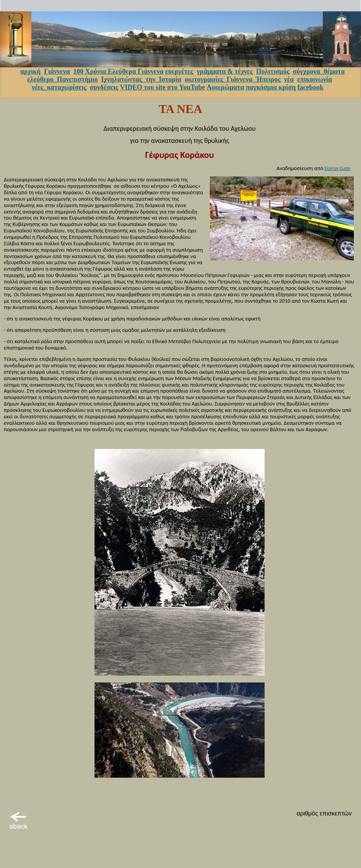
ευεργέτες (179, 71)
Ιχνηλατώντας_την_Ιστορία (141, 79)
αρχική (31, 71)
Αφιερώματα (225, 87)
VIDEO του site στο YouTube (162, 87)
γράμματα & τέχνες (225, 71)
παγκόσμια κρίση (271, 87)
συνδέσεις (104, 87)
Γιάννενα (57, 71)
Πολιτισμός (273, 71)
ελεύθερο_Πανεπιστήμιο (63, 79)
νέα (289, 79)
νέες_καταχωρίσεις (59, 87)
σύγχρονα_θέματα (319, 71)
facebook (311, 87)
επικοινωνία (315, 79)
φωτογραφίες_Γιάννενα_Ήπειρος (233, 79)
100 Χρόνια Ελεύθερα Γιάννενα (119, 71)
